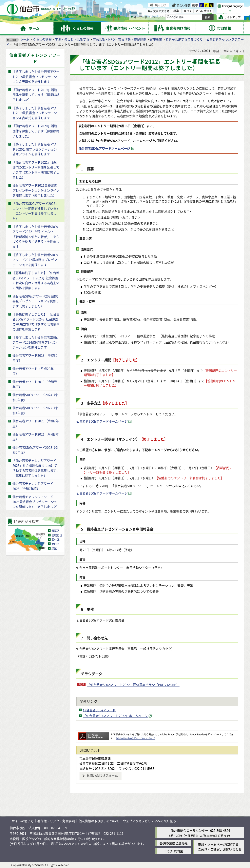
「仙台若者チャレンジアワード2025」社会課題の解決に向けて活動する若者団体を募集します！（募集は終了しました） (36, 468)
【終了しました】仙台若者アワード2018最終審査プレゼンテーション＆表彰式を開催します (36, 76)
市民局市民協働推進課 (95, 758)
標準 (195, 5)
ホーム (25, 39)
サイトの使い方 (23, 821)
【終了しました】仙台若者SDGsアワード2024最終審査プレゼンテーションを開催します (35, 342)
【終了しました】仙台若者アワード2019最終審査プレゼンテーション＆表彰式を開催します (36, 113)
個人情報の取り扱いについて (99, 821)
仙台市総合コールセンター (189, 831)
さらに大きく (204, 11)
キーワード (139, 17)
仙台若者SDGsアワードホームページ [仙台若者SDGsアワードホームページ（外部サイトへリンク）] (104, 148)
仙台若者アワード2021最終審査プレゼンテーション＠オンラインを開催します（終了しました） (36, 190)
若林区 (56, 539)
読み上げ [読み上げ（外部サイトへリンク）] (160, 5)
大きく (188, 11)
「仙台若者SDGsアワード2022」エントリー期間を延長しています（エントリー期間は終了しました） (36, 211)
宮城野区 (57, 535)
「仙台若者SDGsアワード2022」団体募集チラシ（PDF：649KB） (133, 685)
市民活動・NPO (104, 39)
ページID (156, 17)
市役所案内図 (174, 851)
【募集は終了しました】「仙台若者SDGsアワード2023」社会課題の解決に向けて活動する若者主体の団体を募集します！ (36, 280)
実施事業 (156, 39)
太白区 (56, 544)
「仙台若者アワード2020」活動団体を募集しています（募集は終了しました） (36, 131)
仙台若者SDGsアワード (99, 710)
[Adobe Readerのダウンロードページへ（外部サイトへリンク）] (94, 734)
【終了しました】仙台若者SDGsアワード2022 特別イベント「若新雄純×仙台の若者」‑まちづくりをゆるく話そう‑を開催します (36, 237)
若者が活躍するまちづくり (184, 39)
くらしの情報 (42, 39)
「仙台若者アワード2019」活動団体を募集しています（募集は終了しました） (36, 95)
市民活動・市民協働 (132, 39)
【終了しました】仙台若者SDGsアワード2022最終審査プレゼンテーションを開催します (35, 260)
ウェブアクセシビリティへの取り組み (149, 821)
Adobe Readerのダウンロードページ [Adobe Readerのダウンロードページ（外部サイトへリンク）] (135, 738)
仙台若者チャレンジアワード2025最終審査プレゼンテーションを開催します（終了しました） (36, 502)
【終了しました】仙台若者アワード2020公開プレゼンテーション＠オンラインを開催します (36, 149)
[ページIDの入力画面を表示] (151, 17)
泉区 (54, 548)
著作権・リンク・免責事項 (56, 821)
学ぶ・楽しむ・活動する (72, 39)
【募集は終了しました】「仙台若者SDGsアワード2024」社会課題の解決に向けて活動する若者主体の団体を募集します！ (36, 322)
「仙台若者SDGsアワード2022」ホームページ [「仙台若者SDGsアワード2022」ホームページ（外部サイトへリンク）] (115, 716)
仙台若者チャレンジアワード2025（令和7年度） (33, 486)
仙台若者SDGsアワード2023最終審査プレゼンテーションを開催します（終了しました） (36, 301)
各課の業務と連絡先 (174, 843)
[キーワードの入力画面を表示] (132, 17)
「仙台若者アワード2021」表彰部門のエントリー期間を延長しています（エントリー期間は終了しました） (36, 170)
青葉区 (56, 531)
